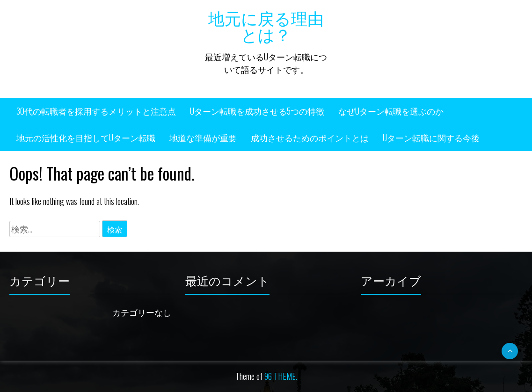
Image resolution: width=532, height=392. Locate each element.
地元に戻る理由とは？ (266, 25)
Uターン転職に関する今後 (431, 138)
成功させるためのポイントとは (310, 138)
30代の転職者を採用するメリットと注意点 (96, 111)
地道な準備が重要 (203, 138)
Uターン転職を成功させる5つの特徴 (257, 111)
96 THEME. (281, 376)
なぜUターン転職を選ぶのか (391, 111)
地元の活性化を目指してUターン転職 (86, 138)
